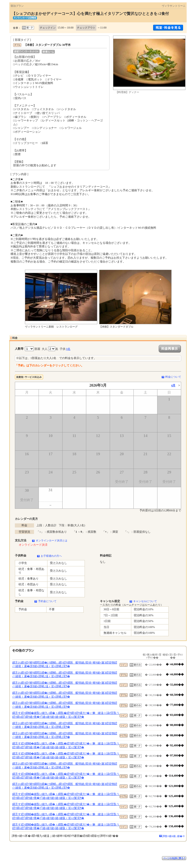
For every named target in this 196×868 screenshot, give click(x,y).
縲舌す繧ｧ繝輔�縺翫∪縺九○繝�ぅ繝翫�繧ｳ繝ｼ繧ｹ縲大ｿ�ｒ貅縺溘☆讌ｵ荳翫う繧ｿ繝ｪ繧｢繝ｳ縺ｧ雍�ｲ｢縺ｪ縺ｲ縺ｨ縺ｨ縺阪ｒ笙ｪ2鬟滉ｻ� (66, 715)
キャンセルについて (145, 601)
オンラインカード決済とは (52, 540)
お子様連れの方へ (51, 556)
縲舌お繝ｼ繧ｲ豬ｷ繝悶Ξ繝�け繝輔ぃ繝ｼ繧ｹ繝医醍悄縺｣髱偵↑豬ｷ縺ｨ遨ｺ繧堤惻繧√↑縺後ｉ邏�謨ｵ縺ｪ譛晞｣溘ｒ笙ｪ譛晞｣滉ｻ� (65, 664)
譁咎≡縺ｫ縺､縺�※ (174, 836)
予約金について (47, 601)
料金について (173, 377)
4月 (173, 385)
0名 (68, 349)
